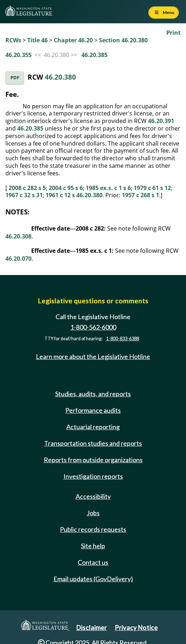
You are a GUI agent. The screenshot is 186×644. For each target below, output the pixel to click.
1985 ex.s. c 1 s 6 (108, 188)
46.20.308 (18, 236)
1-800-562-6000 (93, 327)
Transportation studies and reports (93, 443)
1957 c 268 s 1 (140, 195)
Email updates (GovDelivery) (93, 579)
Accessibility (93, 496)
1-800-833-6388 (123, 339)
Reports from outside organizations (93, 460)
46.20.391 (161, 121)
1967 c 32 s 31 (24, 195)
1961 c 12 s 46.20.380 (74, 195)
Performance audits (93, 410)
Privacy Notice (136, 628)
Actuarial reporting (93, 427)
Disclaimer (92, 628)
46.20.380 (60, 77)
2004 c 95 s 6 (66, 188)
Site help (93, 546)
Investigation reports (93, 476)
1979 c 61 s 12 (152, 188)
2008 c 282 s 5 (27, 188)
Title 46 (37, 40)
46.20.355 (18, 55)
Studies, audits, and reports (93, 394)
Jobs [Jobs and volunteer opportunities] (93, 513)
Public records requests (93, 529)
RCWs (13, 40)
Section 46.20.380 (123, 40)
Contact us (93, 562)
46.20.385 (94, 55)
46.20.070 (18, 259)
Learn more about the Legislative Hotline (93, 356)
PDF (15, 78)
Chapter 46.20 (73, 40)
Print (173, 33)
